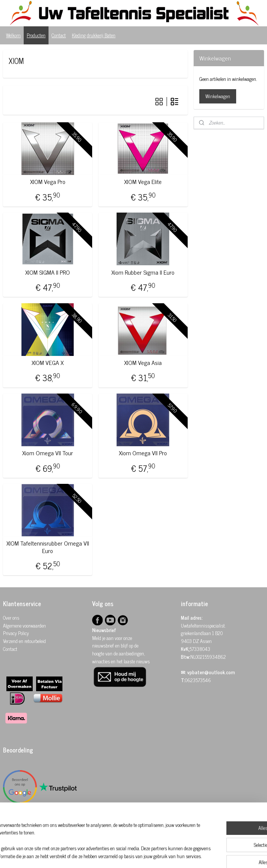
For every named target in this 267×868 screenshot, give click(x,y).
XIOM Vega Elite (143, 182)
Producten (36, 35)
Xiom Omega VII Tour (48, 453)
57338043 (200, 649)
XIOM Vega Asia (143, 363)
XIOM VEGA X (48, 363)
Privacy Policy (16, 633)
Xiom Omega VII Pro (143, 453)
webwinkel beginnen (154, 854)
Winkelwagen (218, 96)
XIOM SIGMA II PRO (48, 272)
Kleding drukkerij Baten (94, 35)
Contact (59, 35)
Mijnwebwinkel (204, 854)
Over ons (11, 618)
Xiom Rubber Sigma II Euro (143, 272)
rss (133, 854)
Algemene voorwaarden (24, 626)
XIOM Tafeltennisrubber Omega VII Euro (48, 547)
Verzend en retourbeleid (24, 641)
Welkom (13, 35)
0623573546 (198, 680)
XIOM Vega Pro (48, 182)
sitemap (122, 854)
